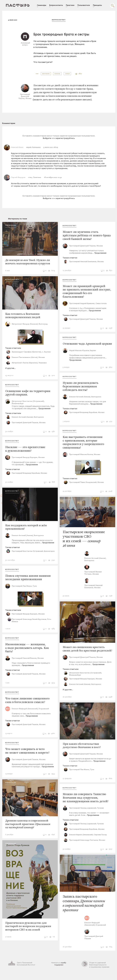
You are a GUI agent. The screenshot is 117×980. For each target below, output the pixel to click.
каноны (59, 74)
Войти (3, 510)
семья (69, 74)
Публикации (14, 227)
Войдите (49, 140)
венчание (48, 74)
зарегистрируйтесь (67, 140)
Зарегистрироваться (3, 481)
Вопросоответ (61, 20)
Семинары (69, 505)
